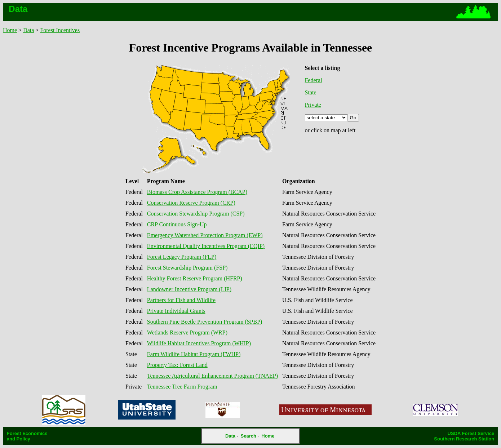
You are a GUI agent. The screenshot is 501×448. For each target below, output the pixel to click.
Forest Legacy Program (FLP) (182, 257)
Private (313, 105)
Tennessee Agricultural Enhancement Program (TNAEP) (212, 376)
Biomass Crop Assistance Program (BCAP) (197, 192)
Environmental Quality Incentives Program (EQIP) (206, 246)
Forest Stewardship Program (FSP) (187, 268)
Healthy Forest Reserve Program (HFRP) (195, 278)
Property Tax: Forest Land (177, 365)
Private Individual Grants (176, 311)
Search (249, 436)
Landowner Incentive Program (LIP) (189, 289)
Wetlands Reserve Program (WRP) (187, 332)
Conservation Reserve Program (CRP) (191, 203)
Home (10, 30)
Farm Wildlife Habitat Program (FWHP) (194, 354)
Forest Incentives (60, 30)
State (311, 92)
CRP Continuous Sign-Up (177, 224)
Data (28, 30)
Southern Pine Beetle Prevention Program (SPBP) (205, 322)
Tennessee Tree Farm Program (182, 387)
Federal (314, 80)
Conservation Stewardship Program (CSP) (196, 214)
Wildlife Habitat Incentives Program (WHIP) (199, 343)
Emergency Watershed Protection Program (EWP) (205, 235)
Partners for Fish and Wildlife (181, 300)
